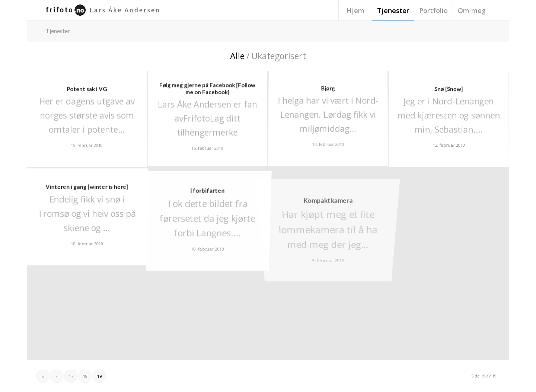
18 (85, 376)
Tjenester (58, 31)
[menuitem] (355, 10)
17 (71, 376)
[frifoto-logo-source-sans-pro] (104, 10)
